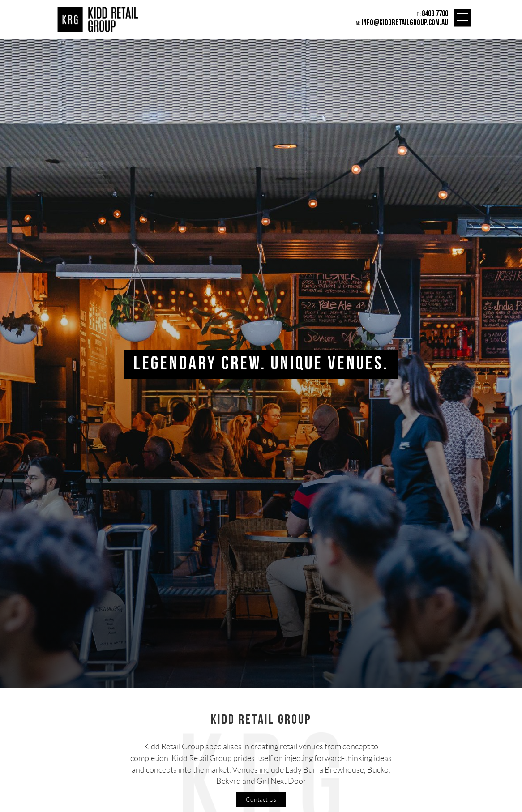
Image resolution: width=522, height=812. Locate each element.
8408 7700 (435, 14)
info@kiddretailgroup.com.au (405, 23)
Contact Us (261, 799)
